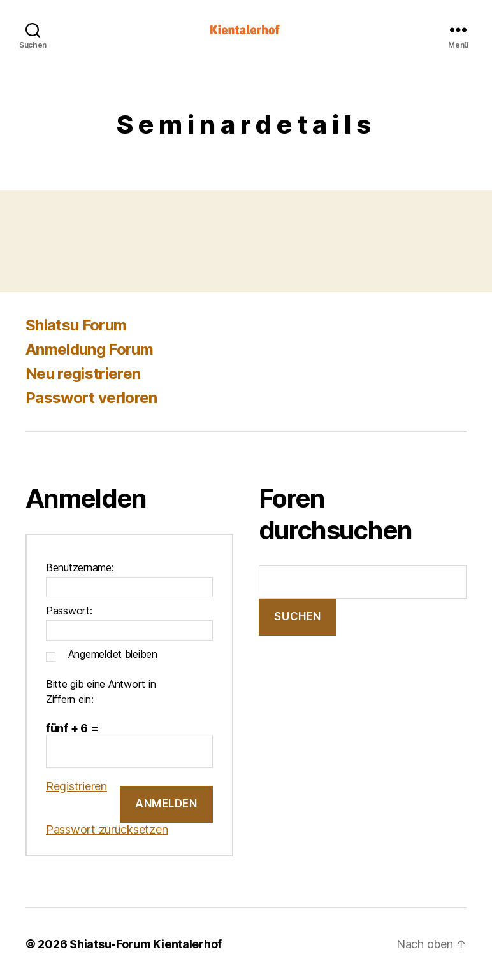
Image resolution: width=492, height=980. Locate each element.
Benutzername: (80, 567)
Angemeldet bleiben (113, 654)
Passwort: (69, 611)
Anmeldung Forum (89, 349)
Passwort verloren (91, 398)
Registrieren (76, 786)
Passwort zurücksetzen (107, 829)
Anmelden (166, 804)
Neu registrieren (83, 373)
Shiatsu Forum (76, 325)
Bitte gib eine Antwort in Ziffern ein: (101, 692)
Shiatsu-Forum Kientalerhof (146, 944)
